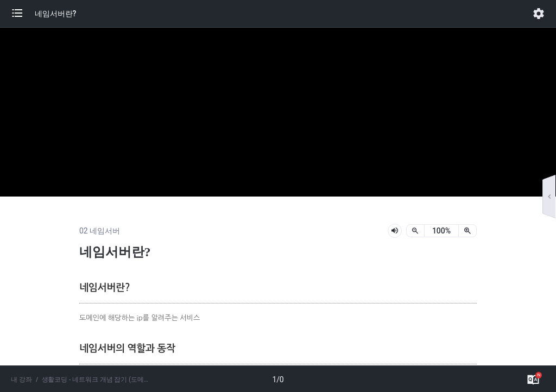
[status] (441, 231)
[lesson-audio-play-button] (395, 231)
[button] (23, 14)
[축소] (415, 231)
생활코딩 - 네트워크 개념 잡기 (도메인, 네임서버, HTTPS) (97, 380)
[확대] (467, 231)
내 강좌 (21, 380)
